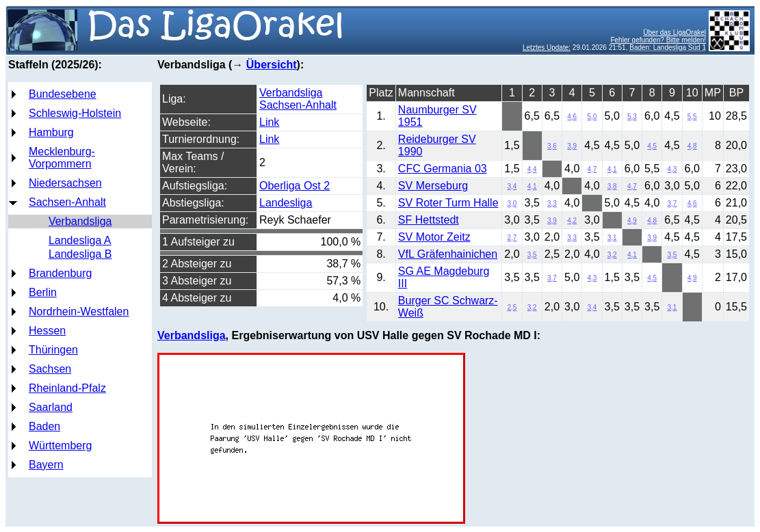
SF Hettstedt (429, 220)
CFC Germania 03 (443, 169)
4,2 (572, 221)
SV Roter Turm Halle (448, 203)
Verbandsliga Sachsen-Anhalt (298, 99)
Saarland (51, 407)
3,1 (612, 238)
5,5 (692, 117)
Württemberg (60, 445)
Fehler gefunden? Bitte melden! (658, 40)
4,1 (612, 169)
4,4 (532, 169)
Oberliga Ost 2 (294, 186)
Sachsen (50, 369)
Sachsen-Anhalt (67, 202)
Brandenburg (61, 273)
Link (269, 122)
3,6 (552, 146)
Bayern (46, 465)
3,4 (512, 186)
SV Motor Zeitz (434, 237)
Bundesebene (63, 94)
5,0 (592, 117)
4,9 (632, 221)
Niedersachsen (65, 183)
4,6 (572, 117)
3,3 (552, 203)
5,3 (632, 117)
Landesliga (286, 203)
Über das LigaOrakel (674, 32)
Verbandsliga (80, 221)
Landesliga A (80, 240)
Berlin (43, 292)
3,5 (532, 255)
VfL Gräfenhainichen (448, 254)
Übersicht (272, 65)
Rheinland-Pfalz (67, 388)
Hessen (47, 331)
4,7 (592, 169)
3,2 (612, 255)
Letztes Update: (547, 48)
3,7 (672, 203)
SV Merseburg (433, 186)
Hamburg (51, 132)
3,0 (512, 203)
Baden (44, 426)
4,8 (692, 146)
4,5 (652, 146)
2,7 (512, 238)
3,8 (612, 186)
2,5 (512, 307)
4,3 (672, 169)
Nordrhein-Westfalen (79, 311)
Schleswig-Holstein (75, 113)
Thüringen (53, 350)
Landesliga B (80, 254)
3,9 (572, 146)
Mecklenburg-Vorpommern (62, 158)
